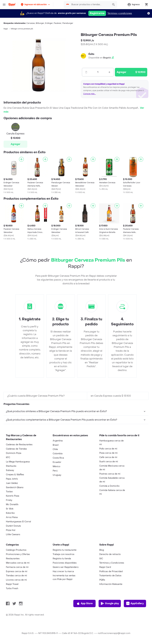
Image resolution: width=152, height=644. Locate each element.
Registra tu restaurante (65, 550)
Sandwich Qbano (15, 487)
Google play (110, 603)
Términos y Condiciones (112, 563)
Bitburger (40, 23)
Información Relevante (111, 584)
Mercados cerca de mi (18, 563)
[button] (36, 5)
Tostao (9, 492)
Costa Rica (58, 458)
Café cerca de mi (108, 457)
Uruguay (57, 475)
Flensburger (68, 23)
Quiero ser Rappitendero (66, 567)
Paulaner (58, 23)
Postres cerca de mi (110, 474)
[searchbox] (90, 5)
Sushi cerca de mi (109, 462)
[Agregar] (21, 159)
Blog (102, 550)
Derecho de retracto (110, 554)
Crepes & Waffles (15, 475)
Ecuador (57, 462)
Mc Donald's (12, 504)
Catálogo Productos (16, 550)
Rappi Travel (12, 584)
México (56, 466)
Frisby (9, 500)
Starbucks (11, 466)
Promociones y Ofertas (18, 554)
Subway (10, 470)
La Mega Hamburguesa (18, 462)
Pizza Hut (11, 530)
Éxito (91, 54)
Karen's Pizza (13, 496)
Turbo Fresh (12, 588)
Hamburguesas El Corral (18, 522)
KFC (8, 457)
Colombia (58, 454)
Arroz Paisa (12, 517)
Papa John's (12, 479)
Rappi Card (105, 567)
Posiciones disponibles (65, 563)
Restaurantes (13, 559)
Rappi (6, 29)
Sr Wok (10, 509)
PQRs (102, 580)
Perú (55, 471)
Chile (55, 449)
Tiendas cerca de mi (16, 576)
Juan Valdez (12, 483)
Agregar (16, 144)
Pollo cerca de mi (108, 449)
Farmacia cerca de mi (17, 567)
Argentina (58, 441)
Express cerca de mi (17, 571)
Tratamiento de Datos (110, 576)
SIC (101, 559)
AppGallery (135, 603)
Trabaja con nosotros (64, 554)
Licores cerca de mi (16, 580)
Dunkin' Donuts (13, 526)
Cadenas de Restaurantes (19, 445)
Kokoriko (10, 513)
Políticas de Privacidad (111, 571)
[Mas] (109, 72)
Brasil (56, 445)
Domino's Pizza (14, 453)
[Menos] (86, 72)
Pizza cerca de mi (108, 453)
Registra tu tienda (62, 559)
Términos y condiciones (120, 13)
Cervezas (31, 23)
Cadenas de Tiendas (16, 449)
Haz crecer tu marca (63, 571)
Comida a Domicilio (109, 486)
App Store (85, 603)
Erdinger (49, 23)
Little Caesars (13, 534)
